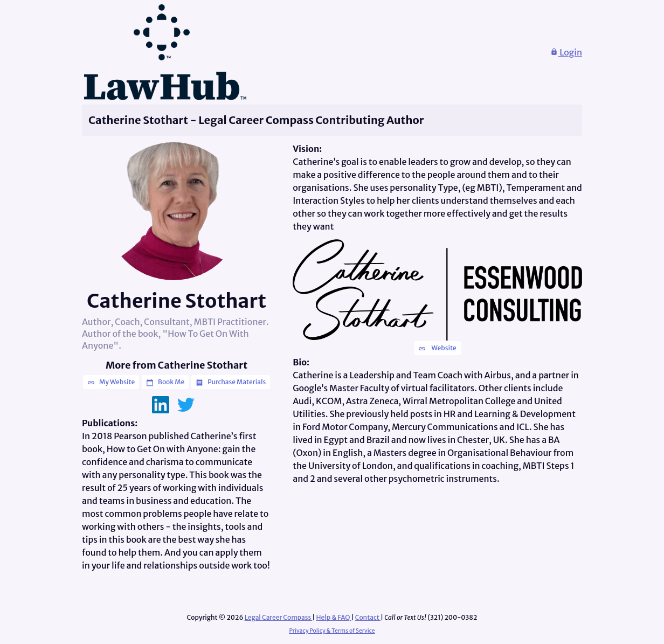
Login (566, 52)
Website (437, 348)
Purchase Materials (231, 382)
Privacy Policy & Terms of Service (332, 631)
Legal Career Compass (279, 617)
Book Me (165, 382)
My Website (111, 382)
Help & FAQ (334, 617)
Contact (368, 617)
